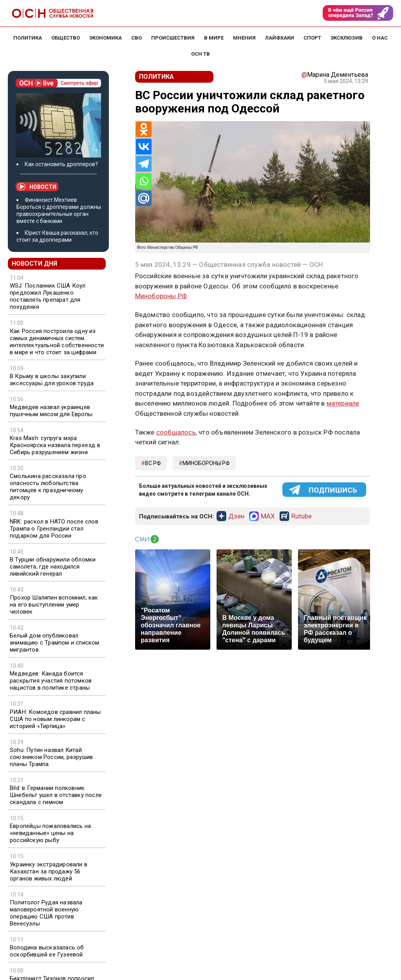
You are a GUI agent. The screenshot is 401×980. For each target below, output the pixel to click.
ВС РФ (153, 463)
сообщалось (176, 432)
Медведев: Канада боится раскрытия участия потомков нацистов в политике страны (51, 681)
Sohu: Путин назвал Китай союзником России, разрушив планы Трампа (51, 757)
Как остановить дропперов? (61, 164)
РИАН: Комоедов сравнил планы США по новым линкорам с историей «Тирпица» (55, 719)
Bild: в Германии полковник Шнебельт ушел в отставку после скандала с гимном (56, 795)
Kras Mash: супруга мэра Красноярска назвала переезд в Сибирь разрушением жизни (55, 445)
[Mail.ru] (144, 198)
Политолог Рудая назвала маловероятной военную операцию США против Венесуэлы (46, 913)
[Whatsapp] (144, 181)
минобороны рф (206, 463)
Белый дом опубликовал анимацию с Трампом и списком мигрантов (55, 643)
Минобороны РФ (161, 296)
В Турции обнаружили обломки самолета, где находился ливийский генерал (53, 567)
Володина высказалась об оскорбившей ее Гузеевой (47, 951)
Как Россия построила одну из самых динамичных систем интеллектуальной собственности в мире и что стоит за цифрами (57, 342)
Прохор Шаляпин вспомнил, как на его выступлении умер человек (54, 605)
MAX (268, 516)
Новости (37, 187)
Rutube (302, 516)
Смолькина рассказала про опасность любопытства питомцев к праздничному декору (48, 487)
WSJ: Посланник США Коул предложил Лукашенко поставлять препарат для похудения (48, 296)
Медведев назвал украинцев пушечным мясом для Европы (51, 411)
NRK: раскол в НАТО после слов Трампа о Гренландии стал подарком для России (54, 529)
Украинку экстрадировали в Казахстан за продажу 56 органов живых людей (49, 871)
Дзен (236, 516)
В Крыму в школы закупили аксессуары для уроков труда (52, 380)
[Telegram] (144, 164)
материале (343, 403)
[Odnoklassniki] (144, 129)
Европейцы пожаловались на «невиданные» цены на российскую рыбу (50, 833)
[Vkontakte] (144, 147)
